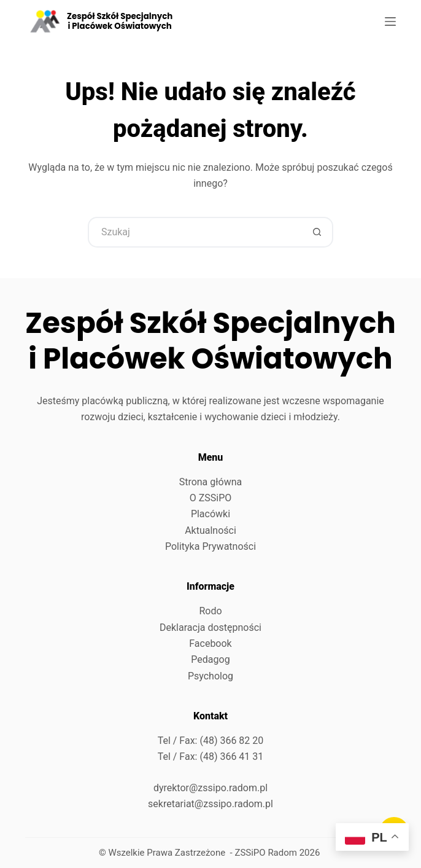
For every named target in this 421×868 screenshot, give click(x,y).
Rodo (210, 611)
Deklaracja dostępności (210, 628)
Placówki (210, 514)
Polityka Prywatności (210, 546)
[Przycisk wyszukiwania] (318, 232)
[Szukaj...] (195, 232)
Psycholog (210, 676)
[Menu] (390, 22)
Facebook (210, 643)
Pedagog (210, 659)
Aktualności (210, 530)
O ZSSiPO (211, 498)
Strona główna (211, 482)
